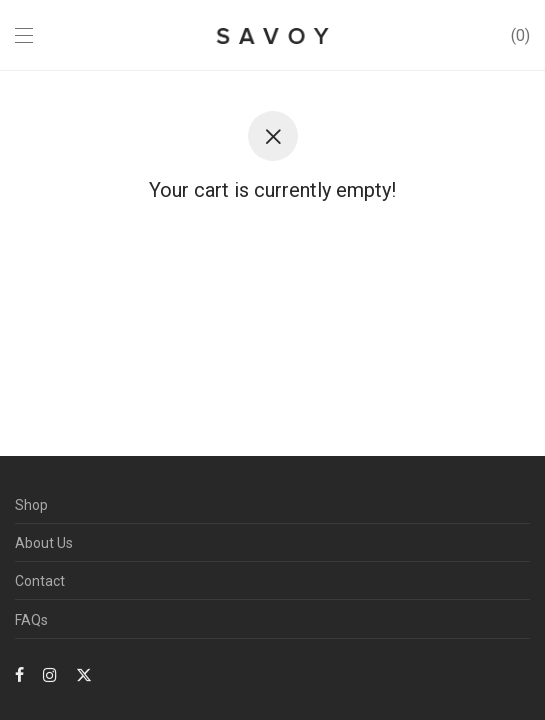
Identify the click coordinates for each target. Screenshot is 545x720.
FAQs (31, 620)
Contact (40, 581)
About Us (44, 543)
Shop (31, 505)
